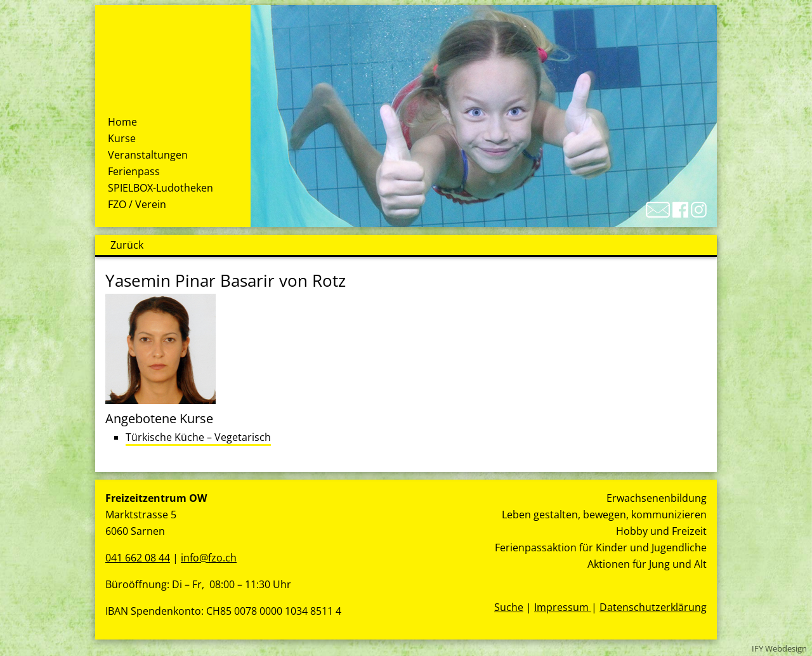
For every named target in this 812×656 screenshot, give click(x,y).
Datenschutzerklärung (653, 607)
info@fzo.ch (209, 558)
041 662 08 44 (138, 558)
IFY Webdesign (779, 648)
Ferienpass (134, 171)
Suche (509, 607)
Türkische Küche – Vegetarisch (198, 437)
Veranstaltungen (148, 155)
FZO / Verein (137, 204)
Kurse (122, 138)
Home (122, 122)
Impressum (563, 607)
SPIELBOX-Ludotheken (160, 188)
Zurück (127, 245)
